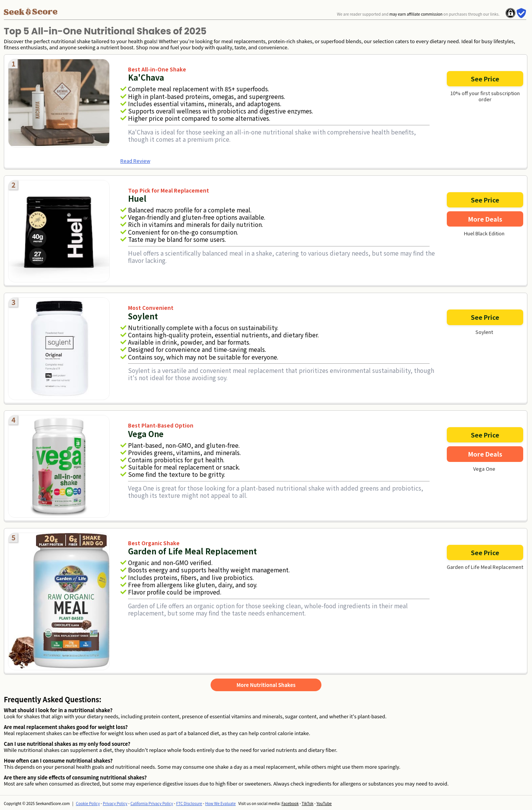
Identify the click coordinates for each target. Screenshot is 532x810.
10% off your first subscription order (485, 96)
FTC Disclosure (189, 803)
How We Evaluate (221, 803)
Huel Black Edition (484, 233)
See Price (485, 79)
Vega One (484, 469)
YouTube (324, 803)
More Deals (485, 219)
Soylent (484, 332)
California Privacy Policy (152, 803)
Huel (137, 198)
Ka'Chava (146, 77)
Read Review (135, 161)
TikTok (307, 803)
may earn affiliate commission (416, 14)
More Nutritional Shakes (266, 685)
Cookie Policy (88, 803)
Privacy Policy (115, 803)
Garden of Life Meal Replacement (485, 567)
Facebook (290, 803)
